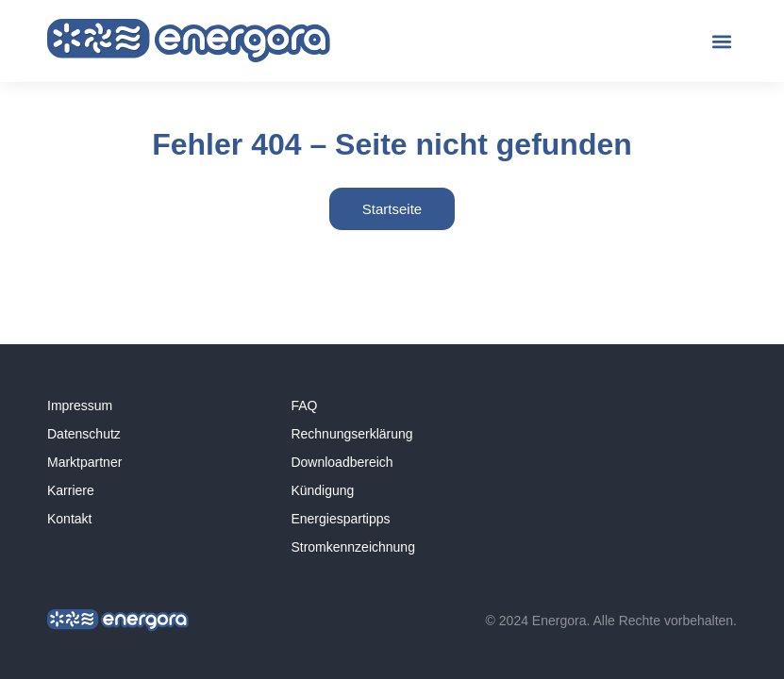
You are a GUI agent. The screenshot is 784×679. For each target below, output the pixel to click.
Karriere (71, 490)
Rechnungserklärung (351, 434)
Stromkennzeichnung (353, 547)
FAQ (304, 406)
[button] (721, 41)
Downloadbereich (342, 462)
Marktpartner (84, 462)
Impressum (80, 406)
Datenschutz (84, 434)
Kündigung (322, 490)
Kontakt (69, 519)
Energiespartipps (340, 519)
